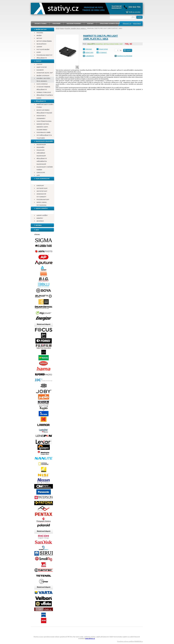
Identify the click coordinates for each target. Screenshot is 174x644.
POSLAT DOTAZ (103, 49)
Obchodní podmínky (74, 23)
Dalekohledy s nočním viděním (45, 168)
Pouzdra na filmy (43, 200)
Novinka (39, 225)
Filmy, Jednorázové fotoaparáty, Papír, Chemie (40, 180)
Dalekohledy (41, 145)
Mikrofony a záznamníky (41, 117)
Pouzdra (40, 33)
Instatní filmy (42, 191)
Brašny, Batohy (41, 29)
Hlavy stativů (42, 67)
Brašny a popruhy (43, 76)
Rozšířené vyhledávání (133, 17)
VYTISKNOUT (103, 53)
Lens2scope (41, 172)
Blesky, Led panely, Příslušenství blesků (44, 111)
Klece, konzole (42, 84)
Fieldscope (41, 150)
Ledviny (39, 47)
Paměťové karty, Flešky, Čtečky (45, 106)
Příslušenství (42, 58)
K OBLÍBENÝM (90, 56)
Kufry (39, 52)
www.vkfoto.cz (90, 638)
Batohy (39, 38)
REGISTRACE (137, 23)
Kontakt (90, 23)
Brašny (39, 35)
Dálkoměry (40, 147)
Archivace (40, 221)
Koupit (129, 50)
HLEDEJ (139, 17)
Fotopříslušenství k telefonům (44, 137)
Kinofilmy (40, 186)
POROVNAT (89, 49)
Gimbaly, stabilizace (44, 92)
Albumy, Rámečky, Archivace (39, 210)
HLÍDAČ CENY (89, 53)
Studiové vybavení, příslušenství (43, 88)
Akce (37, 230)
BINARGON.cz (139, 641)
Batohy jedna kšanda (44, 41)
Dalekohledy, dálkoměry (44, 141)
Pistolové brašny (43, 49)
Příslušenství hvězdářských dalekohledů (42, 161)
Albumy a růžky (42, 215)
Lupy (38, 175)
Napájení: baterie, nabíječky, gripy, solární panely (43, 127)
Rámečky (40, 218)
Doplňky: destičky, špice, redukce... (76, 28)
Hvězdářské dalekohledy (41, 154)
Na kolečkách (41, 44)
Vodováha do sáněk (44, 132)
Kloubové (40, 70)
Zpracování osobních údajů (110, 23)
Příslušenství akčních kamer (45, 97)
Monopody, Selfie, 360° (45, 73)
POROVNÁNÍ (56, 23)
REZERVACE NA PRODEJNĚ (125, 56)
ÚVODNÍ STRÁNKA (40, 23)
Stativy (62, 28)
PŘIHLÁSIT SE (127, 23)
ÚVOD (58, 28)
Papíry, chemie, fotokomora (42, 204)
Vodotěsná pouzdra (44, 121)
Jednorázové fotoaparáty (41, 195)
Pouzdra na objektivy (44, 55)
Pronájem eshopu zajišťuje (126, 641)
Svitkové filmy (42, 188)
